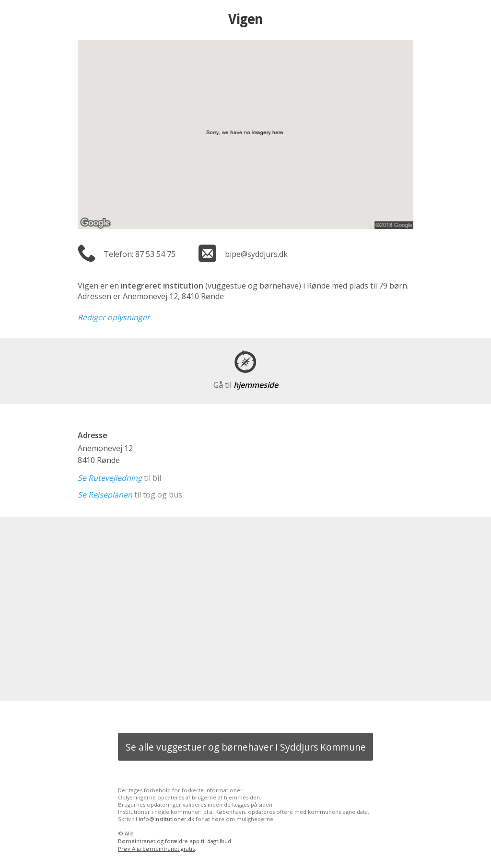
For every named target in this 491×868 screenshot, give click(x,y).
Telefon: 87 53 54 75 (140, 254)
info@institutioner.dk (166, 819)
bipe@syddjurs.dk (256, 254)
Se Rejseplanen (105, 495)
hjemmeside (246, 385)
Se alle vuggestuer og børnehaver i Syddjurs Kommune (246, 747)
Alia (129, 833)
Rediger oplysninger (114, 317)
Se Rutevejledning (110, 478)
